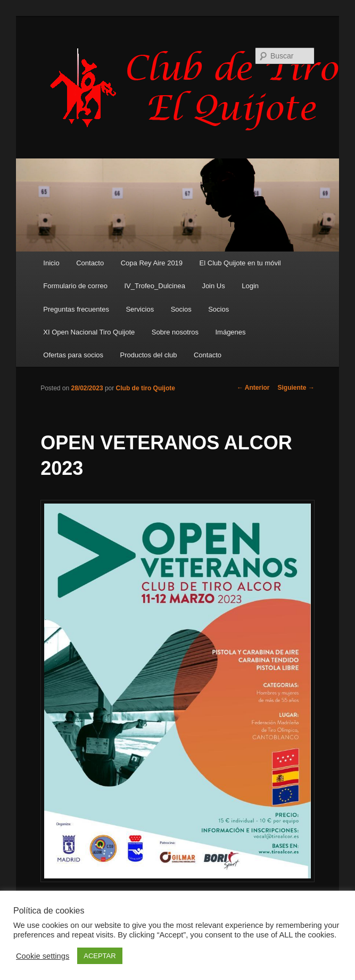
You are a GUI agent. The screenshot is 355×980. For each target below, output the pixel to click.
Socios (181, 309)
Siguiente (296, 388)
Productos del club (149, 355)
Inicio (51, 263)
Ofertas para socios (73, 355)
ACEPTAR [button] (100, 956)
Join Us (213, 286)
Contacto (90, 263)
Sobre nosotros (175, 332)
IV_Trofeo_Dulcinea (154, 286)
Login (250, 286)
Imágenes (230, 332)
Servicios (140, 309)
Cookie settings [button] (43, 956)
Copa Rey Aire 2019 (152, 263)
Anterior (253, 388)
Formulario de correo (75, 286)
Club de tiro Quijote (146, 388)
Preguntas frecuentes (76, 309)
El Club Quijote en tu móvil (240, 263)
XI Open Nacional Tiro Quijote (89, 332)
